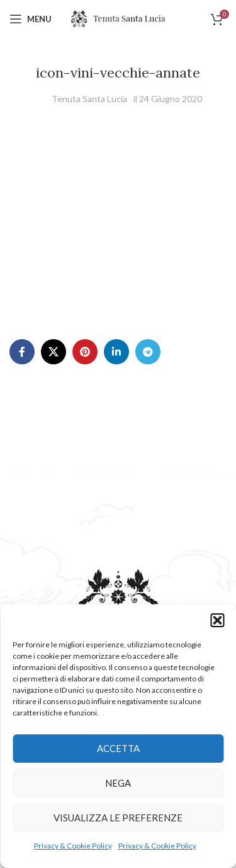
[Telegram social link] (148, 352)
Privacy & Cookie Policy (73, 846)
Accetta (118, 748)
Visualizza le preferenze (118, 818)
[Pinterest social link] (85, 352)
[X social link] (53, 352)
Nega (118, 783)
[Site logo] (118, 18)
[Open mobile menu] (31, 19)
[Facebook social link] (22, 352)
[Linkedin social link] (116, 352)
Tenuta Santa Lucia (89, 99)
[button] (217, 620)
